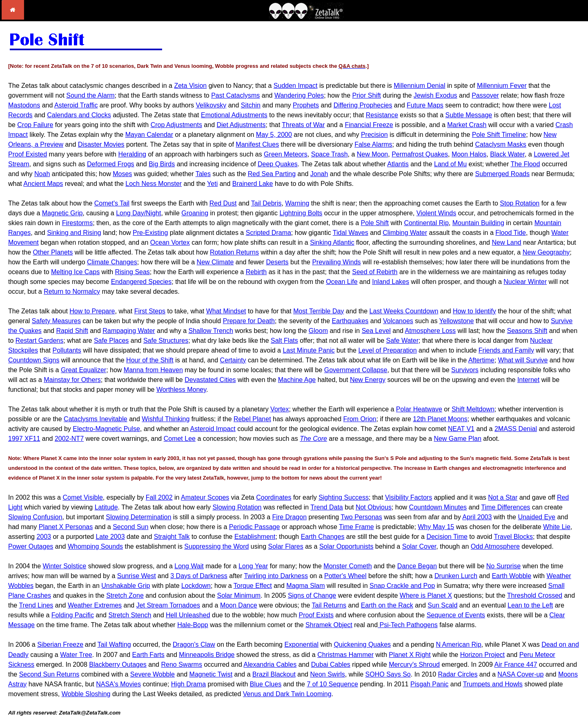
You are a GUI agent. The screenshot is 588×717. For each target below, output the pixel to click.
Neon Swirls (327, 674)
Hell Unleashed (188, 615)
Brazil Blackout (274, 674)
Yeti (212, 184)
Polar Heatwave (419, 409)
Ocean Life (342, 282)
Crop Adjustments (176, 125)
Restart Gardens (39, 341)
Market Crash (467, 125)
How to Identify (474, 311)
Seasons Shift (527, 331)
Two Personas (361, 517)
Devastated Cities (210, 380)
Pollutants (67, 350)
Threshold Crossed (535, 595)
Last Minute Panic (308, 350)
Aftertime (481, 360)
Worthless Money (181, 390)
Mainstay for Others (72, 380)
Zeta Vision (190, 86)
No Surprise (503, 566)
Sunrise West (137, 576)
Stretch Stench (130, 615)
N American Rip (458, 644)
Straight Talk (172, 537)
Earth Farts (148, 655)
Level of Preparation (387, 350)
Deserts (277, 262)
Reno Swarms (181, 665)
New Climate (215, 262)
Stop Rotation (520, 203)
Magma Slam (305, 586)
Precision (374, 135)
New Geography (546, 252)
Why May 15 (436, 527)
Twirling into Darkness (276, 576)
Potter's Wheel (345, 576)
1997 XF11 (24, 439)
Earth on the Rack (387, 605)
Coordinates (274, 497)
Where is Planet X (426, 595)
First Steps (150, 311)
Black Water (507, 154)
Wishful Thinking (166, 419)
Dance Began (417, 566)
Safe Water (402, 341)
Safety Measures (56, 321)
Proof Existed (28, 154)
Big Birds (162, 164)
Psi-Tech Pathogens (408, 625)
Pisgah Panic (429, 684)
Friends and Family (506, 350)
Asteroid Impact (213, 429)
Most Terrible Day (318, 311)
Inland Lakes (391, 282)
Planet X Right (410, 655)
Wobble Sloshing (86, 694)
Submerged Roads (502, 174)
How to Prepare (92, 311)
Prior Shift (367, 95)
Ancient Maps (43, 184)
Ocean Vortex (170, 242)
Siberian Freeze (60, 644)
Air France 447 (516, 665)
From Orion (360, 419)
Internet (528, 380)
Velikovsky (211, 105)
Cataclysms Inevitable (96, 419)
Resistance (382, 115)
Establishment (255, 537)
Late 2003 (110, 537)
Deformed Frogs (111, 164)
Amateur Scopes (205, 497)
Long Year (253, 566)
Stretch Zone (125, 595)
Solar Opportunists (346, 546)
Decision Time (447, 537)
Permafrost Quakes (420, 154)
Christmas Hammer (345, 655)
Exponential (301, 644)
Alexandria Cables (270, 665)
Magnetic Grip (62, 213)
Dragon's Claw (194, 644)
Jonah (319, 174)
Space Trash (330, 154)
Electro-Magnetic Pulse (106, 429)
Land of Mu (450, 164)
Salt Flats (284, 341)
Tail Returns (329, 605)
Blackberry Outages (118, 665)
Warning (297, 203)
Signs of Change (312, 595)
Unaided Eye (537, 517)
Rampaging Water (129, 331)
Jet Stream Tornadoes (168, 605)
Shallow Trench (210, 331)
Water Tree (76, 655)
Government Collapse (356, 370)
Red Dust (223, 203)
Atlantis (398, 164)
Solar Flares (286, 546)
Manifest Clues (257, 144)
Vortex (280, 409)
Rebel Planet (252, 419)
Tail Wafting (114, 644)
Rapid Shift (72, 331)
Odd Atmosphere (495, 546)
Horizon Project (482, 655)
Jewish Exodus (435, 95)
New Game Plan (458, 439)
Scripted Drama (268, 233)
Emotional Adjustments (234, 115)
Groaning (195, 213)
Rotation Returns (234, 252)
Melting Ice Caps (75, 272)
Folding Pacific (73, 615)
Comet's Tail (112, 203)
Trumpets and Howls (493, 684)
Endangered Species (141, 282)
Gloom (318, 331)
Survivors (465, 370)
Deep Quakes (278, 164)
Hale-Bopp (193, 625)
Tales (203, 174)
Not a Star (503, 497)
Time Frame (356, 527)
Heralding (132, 154)
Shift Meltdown (473, 409)
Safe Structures (166, 341)
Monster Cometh (347, 566)
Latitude (106, 507)
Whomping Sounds (95, 546)
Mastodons (24, 105)
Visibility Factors (409, 497)
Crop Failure (35, 125)
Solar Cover (419, 546)
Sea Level (376, 331)
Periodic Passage (255, 527)
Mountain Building (478, 223)
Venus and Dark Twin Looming (287, 694)
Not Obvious (374, 507)
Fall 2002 (159, 497)
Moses (122, 174)
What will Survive (523, 360)
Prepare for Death (249, 321)
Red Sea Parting (272, 174)
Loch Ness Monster (154, 184)
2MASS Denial (516, 429)
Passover (485, 95)
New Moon (372, 154)
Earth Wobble (511, 576)
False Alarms (373, 144)
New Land (506, 242)
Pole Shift (375, 223)
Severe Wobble (153, 674)
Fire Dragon (290, 517)
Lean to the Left (530, 605)
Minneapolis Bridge (207, 655)
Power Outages (31, 546)
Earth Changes (323, 537)
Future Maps (425, 105)
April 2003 (477, 517)
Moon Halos (469, 154)
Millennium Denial (419, 86)
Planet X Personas (66, 527)
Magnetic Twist (211, 674)
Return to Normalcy (72, 291)
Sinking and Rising (74, 233)
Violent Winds (437, 213)
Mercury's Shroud (414, 665)
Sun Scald (442, 605)
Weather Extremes (95, 605)
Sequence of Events (456, 615)
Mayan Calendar (149, 135)
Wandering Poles (299, 95)
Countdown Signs (34, 360)
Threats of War (303, 125)
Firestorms (78, 223)
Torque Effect (253, 586)
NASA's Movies (118, 684)
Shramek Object (329, 625)
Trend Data (326, 507)
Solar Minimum (239, 595)
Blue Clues (266, 684)
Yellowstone (457, 321)
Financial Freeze (369, 125)
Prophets (306, 105)
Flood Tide (511, 233)
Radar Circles (458, 674)
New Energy (368, 380)
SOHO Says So (388, 674)
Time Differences (506, 507)
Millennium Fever (502, 86)
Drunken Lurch (456, 576)
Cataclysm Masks (500, 144)
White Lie (557, 527)
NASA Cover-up (520, 674)
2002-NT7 (69, 439)
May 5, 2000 (274, 135)
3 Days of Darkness (199, 576)
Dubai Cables (331, 665)
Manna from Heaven (153, 370)
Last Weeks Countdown (404, 311)
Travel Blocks (513, 537)
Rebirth (256, 272)
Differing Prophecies (363, 105)
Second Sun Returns (49, 674)
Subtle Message (469, 115)
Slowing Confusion (35, 517)
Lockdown (196, 586)
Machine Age (297, 380)
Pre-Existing (150, 233)
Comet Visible (82, 497)
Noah (42, 174)
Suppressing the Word (216, 546)
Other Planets (53, 252)
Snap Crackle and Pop (402, 586)
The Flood (525, 164)
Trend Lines (36, 605)
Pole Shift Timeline (499, 135)
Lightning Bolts (301, 213)
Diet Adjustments (241, 125)
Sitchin (251, 105)
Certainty (233, 360)
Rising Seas (132, 272)
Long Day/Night (138, 213)
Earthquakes (350, 321)
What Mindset (226, 311)
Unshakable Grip (126, 586)
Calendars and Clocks (79, 115)
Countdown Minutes (438, 507)
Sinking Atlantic (332, 242)
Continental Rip (426, 223)
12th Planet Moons (440, 419)
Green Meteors (286, 154)
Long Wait (189, 566)
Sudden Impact (296, 86)
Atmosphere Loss (431, 331)
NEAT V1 (461, 429)
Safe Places (111, 341)
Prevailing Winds (336, 262)
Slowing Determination (138, 517)
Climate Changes (112, 262)
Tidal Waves (351, 233)
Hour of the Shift (150, 360)
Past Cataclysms (235, 95)
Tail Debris (266, 203)
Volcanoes (398, 321)
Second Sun (130, 527)
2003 (44, 537)
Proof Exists (316, 615)
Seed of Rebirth (375, 272)
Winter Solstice (65, 566)
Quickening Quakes (362, 644)
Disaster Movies (101, 144)
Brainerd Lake (253, 184)
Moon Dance (239, 605)
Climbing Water (405, 233)
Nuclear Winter (525, 282)
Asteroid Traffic (76, 105)
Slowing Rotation (237, 507)
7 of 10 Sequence (332, 684)
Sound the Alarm (90, 95)
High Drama (188, 684)
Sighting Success (344, 497)
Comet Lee (180, 439)
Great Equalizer (84, 370)
